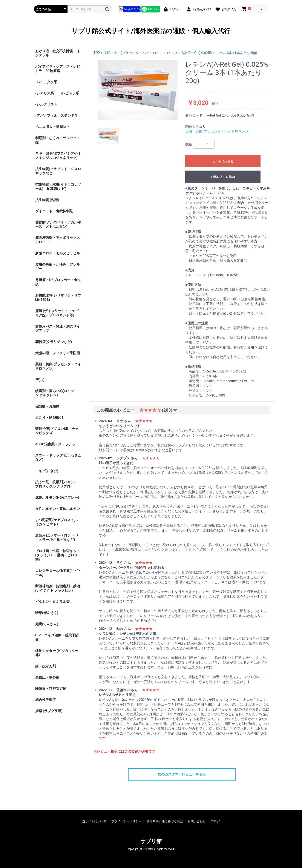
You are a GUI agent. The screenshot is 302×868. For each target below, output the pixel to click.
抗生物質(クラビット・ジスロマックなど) (58, 171)
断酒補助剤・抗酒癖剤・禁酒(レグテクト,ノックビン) (58, 588)
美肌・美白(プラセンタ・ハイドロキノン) (58, 366)
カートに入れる (223, 161)
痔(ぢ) (40, 380)
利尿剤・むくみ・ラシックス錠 (58, 140)
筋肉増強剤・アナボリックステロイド (58, 240)
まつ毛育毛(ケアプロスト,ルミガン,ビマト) (57, 522)
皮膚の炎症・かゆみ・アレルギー (58, 267)
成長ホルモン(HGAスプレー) (57, 498)
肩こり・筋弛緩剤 (49, 418)
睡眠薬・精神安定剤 (51, 689)
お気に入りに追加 (223, 177)
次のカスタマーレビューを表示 (182, 774)
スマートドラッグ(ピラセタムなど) (58, 458)
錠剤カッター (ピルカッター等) (57, 653)
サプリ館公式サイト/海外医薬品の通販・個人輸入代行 (151, 31)
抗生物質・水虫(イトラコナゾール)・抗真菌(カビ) (58, 187)
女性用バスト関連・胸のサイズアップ (58, 329)
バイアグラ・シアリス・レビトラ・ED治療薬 (58, 69)
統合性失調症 (46, 700)
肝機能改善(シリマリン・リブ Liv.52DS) (58, 298)
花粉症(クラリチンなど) (54, 342)
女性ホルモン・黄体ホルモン (58, 509)
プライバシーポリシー (126, 821)
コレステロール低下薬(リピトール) (58, 573)
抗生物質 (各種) (47, 200)
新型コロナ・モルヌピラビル (58, 253)
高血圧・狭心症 (47, 677)
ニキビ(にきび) (47, 471)
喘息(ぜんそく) (47, 613)
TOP (97, 53)
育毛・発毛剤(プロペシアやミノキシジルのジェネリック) (58, 156)
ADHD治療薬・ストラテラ (55, 444)
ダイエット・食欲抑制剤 (54, 211)
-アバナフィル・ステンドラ (57, 116)
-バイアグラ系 (46, 82)
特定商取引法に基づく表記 (165, 821)
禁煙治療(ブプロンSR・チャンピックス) (57, 431)
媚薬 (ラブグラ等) (49, 711)
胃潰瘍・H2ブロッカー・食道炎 (58, 282)
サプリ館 (151, 841)
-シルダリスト (46, 104)
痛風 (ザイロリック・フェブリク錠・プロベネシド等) (57, 313)
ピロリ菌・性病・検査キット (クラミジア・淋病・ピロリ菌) (58, 555)
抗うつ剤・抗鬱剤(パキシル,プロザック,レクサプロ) (57, 484)
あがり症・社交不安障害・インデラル (58, 53)
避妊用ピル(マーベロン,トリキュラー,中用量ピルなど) (57, 538)
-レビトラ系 (70, 93)
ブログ (215, 821)
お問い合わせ (197, 821)
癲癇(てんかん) (47, 624)
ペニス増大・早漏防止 (52, 127)
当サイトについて (94, 821)
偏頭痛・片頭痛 (47, 406)
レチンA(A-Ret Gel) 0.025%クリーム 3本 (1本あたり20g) (214, 53)
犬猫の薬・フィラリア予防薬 (58, 353)
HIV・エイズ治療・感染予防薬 (57, 637)
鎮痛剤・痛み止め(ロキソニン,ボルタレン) (57, 393)
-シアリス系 (44, 93)
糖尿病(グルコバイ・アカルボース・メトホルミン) (58, 224)
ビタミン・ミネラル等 (52, 602)
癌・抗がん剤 (46, 666)
